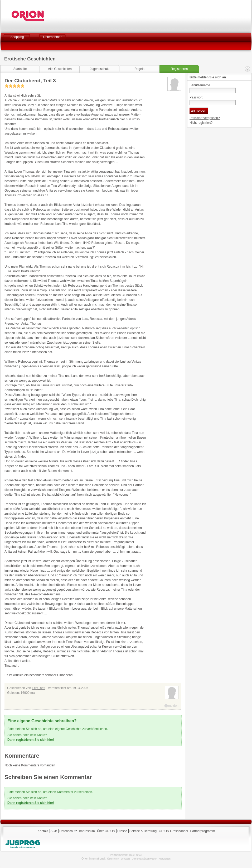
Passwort (196, 97)
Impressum (87, 831)
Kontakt (248, 69)
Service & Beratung (143, 831)
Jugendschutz (100, 69)
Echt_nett (39, 688)
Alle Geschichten (60, 69)
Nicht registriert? (201, 123)
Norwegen (165, 859)
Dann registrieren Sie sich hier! (31, 740)
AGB (54, 831)
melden (173, 706)
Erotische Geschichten (30, 59)
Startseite (20, 69)
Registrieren (179, 69)
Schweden (151, 859)
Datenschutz (68, 831)
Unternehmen (53, 37)
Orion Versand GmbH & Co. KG (42, 16)
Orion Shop (136, 855)
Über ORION (106, 831)
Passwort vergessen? (205, 118)
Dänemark (138, 859)
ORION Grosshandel (173, 831)
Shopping (17, 37)
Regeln (139, 69)
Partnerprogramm (202, 831)
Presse (122, 831)
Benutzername (200, 85)
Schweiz (125, 859)
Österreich (113, 859)
